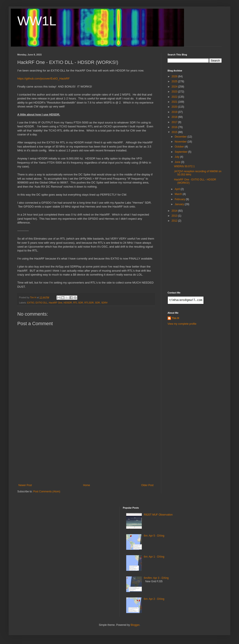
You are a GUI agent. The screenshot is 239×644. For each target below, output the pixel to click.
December (181, 137)
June (178, 162)
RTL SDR (78, 303)
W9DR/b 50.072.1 (184, 166)
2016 (175, 127)
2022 (175, 97)
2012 (175, 221)
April (178, 189)
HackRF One (55, 303)
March (179, 194)
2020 (175, 107)
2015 (175, 132)
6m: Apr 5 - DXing (154, 536)
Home (87, 485)
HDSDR (68, 303)
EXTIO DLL (41, 303)
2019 (175, 112)
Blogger (135, 625)
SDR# (104, 303)
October (180, 147)
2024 (175, 87)
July (177, 157)
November (181, 142)
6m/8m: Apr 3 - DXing (156, 578)
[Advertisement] (86, 451)
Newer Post (25, 485)
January (180, 204)
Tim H (175, 318)
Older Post (147, 485)
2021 (175, 102)
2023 (175, 92)
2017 (175, 122)
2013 (175, 216)
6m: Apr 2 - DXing (154, 599)
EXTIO (31, 303)
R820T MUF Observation (158, 515)
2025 (175, 81)
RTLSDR (89, 303)
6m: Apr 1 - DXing (154, 557)
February (180, 199)
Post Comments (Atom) (47, 492)
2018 (175, 117)
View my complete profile (182, 324)
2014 (175, 211)
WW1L (37, 21)
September (181, 152)
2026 (175, 76)
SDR (98, 303)
